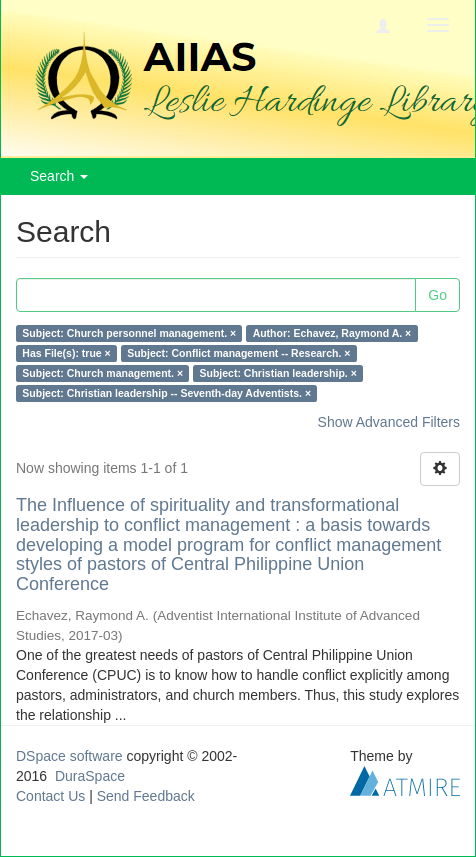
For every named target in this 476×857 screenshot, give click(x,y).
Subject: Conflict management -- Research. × (238, 353)
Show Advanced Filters (389, 422)
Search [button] (59, 176)
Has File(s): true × (66, 353)
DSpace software (69, 756)
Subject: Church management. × (102, 373)
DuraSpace (90, 776)
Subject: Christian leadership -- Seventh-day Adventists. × (166, 393)
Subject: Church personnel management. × (129, 333)
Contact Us (50, 796)
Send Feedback (146, 796)
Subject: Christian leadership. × (278, 373)
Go (437, 295)
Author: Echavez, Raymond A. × (332, 333)
